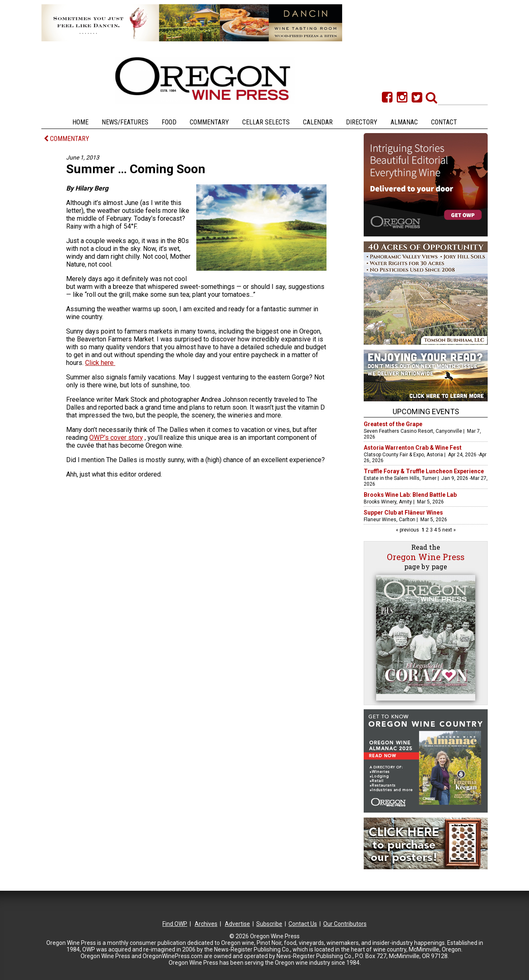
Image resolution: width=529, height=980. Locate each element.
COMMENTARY (67, 139)
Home (80, 122)
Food (169, 122)
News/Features (125, 122)
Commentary (209, 122)
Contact (444, 122)
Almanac (404, 122)
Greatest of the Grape (393, 424)
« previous (408, 530)
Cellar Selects (266, 122)
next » (448, 530)
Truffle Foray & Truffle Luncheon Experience (424, 471)
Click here (100, 363)
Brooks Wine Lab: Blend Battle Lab (410, 495)
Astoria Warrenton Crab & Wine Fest (413, 448)
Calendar (318, 122)
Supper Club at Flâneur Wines (403, 513)
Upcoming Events (426, 411)
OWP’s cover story (116, 438)
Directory (362, 122)
